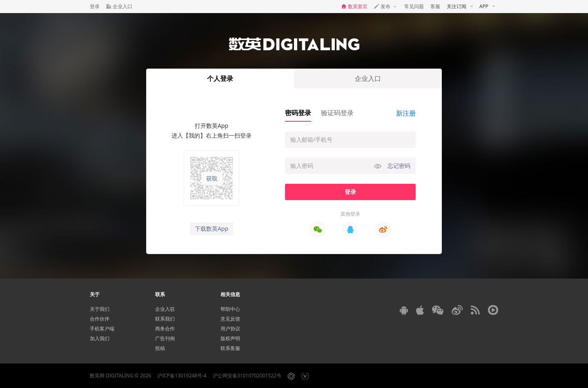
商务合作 (165, 329)
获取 (212, 178)
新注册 (406, 113)
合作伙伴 (100, 319)
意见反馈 (230, 319)
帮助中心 (230, 309)
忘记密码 (399, 166)
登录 (95, 6)
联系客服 (230, 348)
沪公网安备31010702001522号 (247, 376)
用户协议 (230, 329)
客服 (435, 6)
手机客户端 (102, 329)
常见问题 (414, 6)
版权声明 (230, 338)
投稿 (160, 348)
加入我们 (100, 338)
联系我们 (165, 319)
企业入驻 (165, 309)
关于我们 (100, 309)
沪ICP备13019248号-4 (182, 376)
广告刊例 (165, 338)
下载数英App (212, 229)
